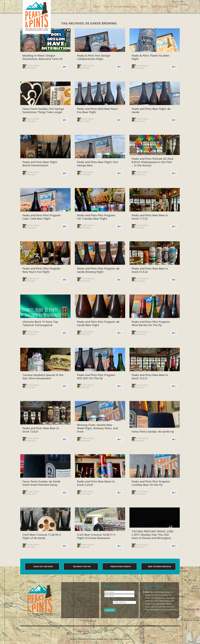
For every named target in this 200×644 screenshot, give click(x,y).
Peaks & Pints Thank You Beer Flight (151, 57)
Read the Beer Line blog (159, 567)
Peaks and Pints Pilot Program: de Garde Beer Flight (98, 323)
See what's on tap (82, 567)
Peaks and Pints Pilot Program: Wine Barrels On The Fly (151, 323)
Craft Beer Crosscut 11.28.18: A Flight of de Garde (42, 536)
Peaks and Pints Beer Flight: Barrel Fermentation (40, 164)
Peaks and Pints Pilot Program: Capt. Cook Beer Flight (42, 217)
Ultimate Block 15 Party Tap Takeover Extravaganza (40, 323)
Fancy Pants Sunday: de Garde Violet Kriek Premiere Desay (41, 483)
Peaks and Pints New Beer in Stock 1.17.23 (150, 217)
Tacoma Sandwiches (125, 7)
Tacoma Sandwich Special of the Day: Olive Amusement (43, 377)
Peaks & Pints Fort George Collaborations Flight (94, 57)
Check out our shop (43, 567)
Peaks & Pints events (120, 567)
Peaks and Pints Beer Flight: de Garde (151, 110)
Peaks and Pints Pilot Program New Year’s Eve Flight (41, 270)
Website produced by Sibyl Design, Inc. (89, 639)
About (97, 7)
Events (144, 7)
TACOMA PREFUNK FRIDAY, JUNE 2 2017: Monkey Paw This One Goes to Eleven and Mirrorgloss (153, 535)
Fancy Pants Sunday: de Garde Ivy (153, 432)
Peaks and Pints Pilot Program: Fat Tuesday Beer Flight (96, 217)
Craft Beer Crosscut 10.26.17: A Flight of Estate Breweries (96, 536)
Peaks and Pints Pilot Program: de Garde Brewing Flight (98, 270)
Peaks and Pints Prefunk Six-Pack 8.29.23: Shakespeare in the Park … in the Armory (153, 162)
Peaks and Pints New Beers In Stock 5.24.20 (96, 483)
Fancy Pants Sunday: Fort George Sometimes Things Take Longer (43, 110)
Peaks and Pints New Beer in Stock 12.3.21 (150, 377)
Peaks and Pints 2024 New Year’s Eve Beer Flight (98, 110)
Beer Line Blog (160, 7)
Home (175, 7)
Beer (107, 7)
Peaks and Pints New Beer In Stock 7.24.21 (41, 430)
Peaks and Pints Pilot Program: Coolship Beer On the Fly (151, 483)
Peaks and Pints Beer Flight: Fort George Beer (97, 164)
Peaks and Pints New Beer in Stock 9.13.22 (150, 270)
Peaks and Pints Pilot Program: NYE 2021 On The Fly (96, 377)
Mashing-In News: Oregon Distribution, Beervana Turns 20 (42, 57)
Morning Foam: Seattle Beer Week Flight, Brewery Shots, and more (97, 428)
